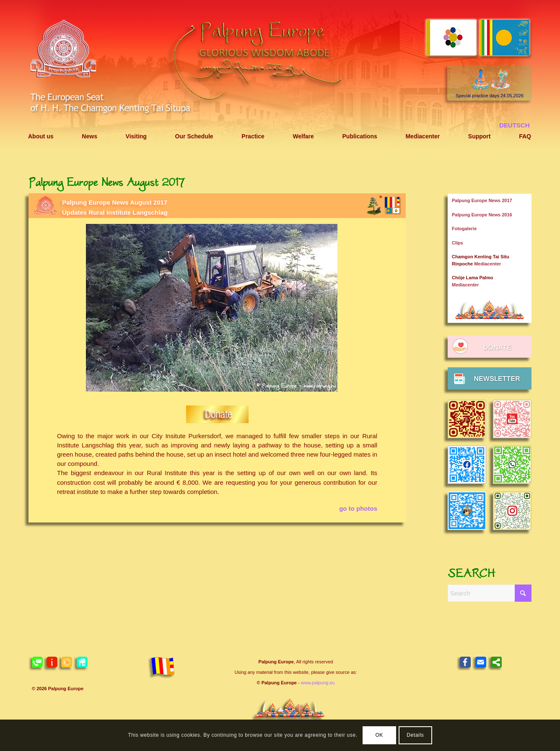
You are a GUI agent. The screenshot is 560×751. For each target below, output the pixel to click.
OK (379, 735)
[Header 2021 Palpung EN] (280, 77)
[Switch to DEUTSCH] (515, 125)
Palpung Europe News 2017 (482, 200)
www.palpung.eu (318, 683)
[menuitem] (41, 136)
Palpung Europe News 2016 (482, 215)
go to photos (358, 508)
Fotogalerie (464, 229)
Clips (458, 243)
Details (415, 735)
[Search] (490, 593)
